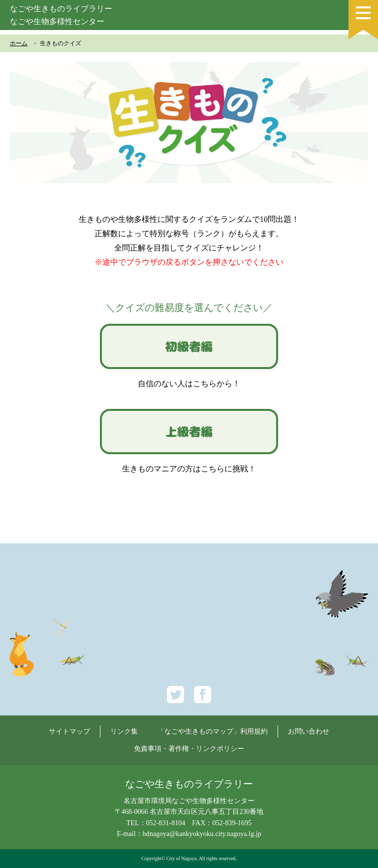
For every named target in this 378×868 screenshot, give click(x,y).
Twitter (175, 695)
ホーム (19, 43)
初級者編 (189, 346)
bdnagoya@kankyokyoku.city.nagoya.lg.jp (202, 834)
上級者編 (189, 432)
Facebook (203, 695)
